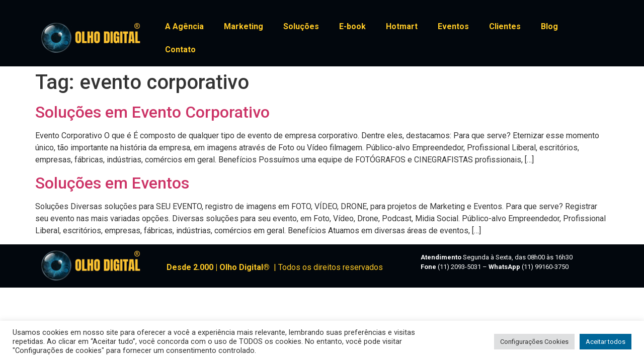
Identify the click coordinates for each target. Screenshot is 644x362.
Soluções (301, 26)
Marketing (244, 26)
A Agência (184, 26)
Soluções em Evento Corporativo (152, 112)
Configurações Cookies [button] (534, 342)
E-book (352, 26)
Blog (549, 26)
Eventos (453, 26)
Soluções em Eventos (112, 183)
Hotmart (402, 26)
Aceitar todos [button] (606, 342)
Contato (180, 50)
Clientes (505, 26)
